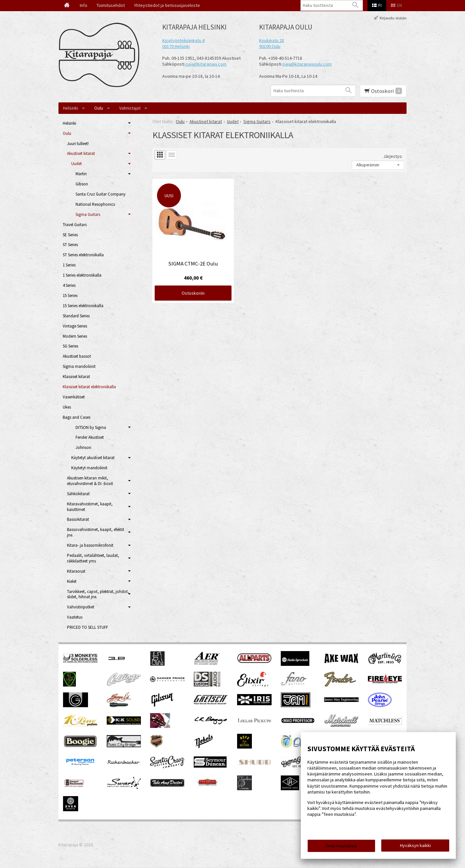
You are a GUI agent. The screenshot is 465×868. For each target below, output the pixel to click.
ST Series (70, 245)
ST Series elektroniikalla (83, 255)
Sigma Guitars (88, 214)
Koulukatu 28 (272, 40)
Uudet (77, 164)
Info (84, 5)
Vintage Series (75, 326)
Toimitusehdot (111, 5)
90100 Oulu (270, 46)
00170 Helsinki (176, 46)
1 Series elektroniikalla (82, 275)
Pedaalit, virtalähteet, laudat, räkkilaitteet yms (93, 558)
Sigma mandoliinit (79, 366)
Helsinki (71, 108)
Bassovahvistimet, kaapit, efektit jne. (96, 532)
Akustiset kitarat (81, 153)
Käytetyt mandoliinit (89, 468)
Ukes (67, 407)
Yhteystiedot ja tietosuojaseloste (167, 5)
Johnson (83, 447)
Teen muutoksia (341, 846)
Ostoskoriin (193, 293)
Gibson (82, 184)
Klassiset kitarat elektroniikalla (89, 387)
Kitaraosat (76, 571)
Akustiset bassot (77, 356)
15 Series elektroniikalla (83, 306)
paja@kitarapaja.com (206, 64)
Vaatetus (75, 617)
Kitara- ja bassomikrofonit (90, 545)
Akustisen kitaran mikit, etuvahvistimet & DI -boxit (90, 481)
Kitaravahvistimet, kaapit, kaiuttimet (90, 507)
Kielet (72, 581)
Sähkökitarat (78, 494)
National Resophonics (95, 204)
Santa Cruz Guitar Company (100, 194)
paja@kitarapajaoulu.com (307, 64)
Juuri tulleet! (78, 144)
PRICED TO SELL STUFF (88, 627)
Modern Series (75, 336)
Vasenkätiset (74, 397)
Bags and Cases (77, 417)
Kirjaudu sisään (393, 18)
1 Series (69, 265)
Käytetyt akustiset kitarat (93, 458)
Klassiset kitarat (76, 377)
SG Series (70, 346)
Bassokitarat (78, 519)
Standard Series (76, 316)
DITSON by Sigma (91, 427)
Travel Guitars (75, 225)
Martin (81, 174)
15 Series (70, 296)
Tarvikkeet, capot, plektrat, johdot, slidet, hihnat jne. (98, 594)
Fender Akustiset (90, 437)
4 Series (69, 285)
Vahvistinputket (81, 607)
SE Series (70, 235)
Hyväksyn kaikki (415, 845)
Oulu (99, 108)
